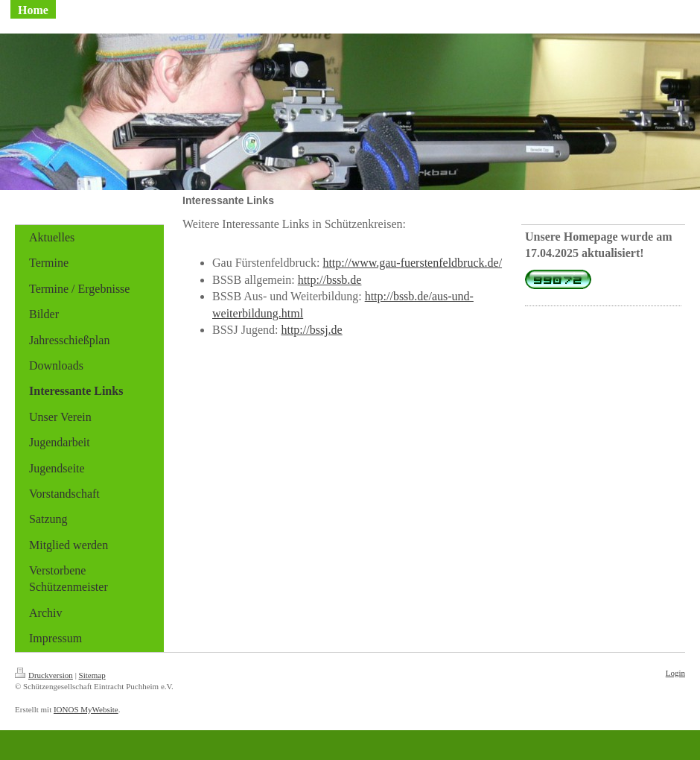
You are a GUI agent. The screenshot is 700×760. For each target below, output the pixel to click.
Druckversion (44, 675)
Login (675, 673)
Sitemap (92, 675)
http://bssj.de (311, 330)
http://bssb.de (330, 280)
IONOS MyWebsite (86, 709)
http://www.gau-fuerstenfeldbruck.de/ (412, 263)
